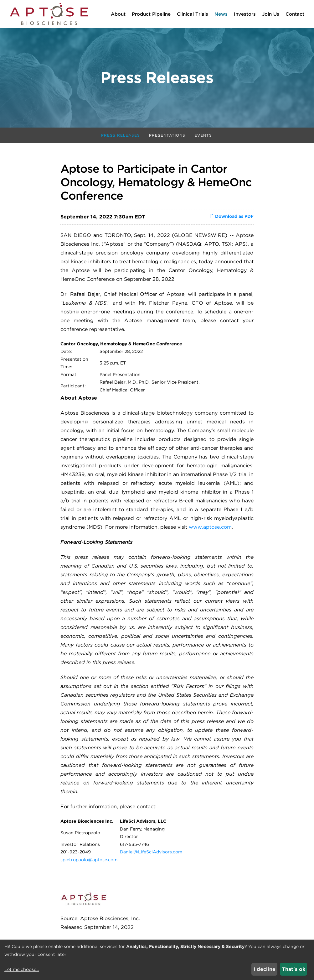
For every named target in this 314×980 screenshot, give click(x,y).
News (221, 14)
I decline (265, 969)
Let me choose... (22, 969)
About (118, 14)
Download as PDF (232, 217)
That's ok (294, 969)
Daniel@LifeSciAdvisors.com (151, 852)
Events (203, 136)
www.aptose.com (210, 528)
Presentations (167, 136)
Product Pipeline (151, 14)
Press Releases (121, 136)
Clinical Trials (193, 14)
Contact (295, 14)
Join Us (271, 14)
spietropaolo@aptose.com (89, 860)
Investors (245, 14)
